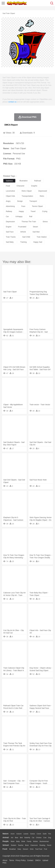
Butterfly (27, 838)
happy (21, 211)
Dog (50, 838)
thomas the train (29, 222)
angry (8, 201)
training (23, 242)
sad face (10, 232)
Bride (23, 841)
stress (45, 222)
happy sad (38, 242)
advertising (10, 206)
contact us (12, 102)
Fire (50, 834)
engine (9, 227)
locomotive (10, 191)
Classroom (34, 845)
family (29, 841)
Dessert (25, 849)
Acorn (13, 834)
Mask (13, 841)
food (8, 186)
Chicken (39, 838)
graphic (34, 186)
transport (33, 201)
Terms (12, 860)
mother (35, 841)
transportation (27, 196)
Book (27, 845)
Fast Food (39, 849)
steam (35, 227)
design (20, 201)
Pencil (49, 845)
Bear (17, 838)
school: (6, 845)
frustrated (22, 227)
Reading (42, 845)
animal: (6, 837)
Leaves (26, 834)
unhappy (19, 216)
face (23, 206)
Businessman (44, 841)
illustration (23, 181)
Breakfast (13, 849)
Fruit (45, 849)
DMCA (38, 860)
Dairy (19, 849)
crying (45, 211)
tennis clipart (37, 206)
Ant (12, 838)
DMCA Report (11, 125)
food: (5, 849)
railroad (38, 181)
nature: (6, 834)
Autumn (19, 834)
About (5, 860)
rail (31, 216)
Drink (32, 849)
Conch (39, 834)
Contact (30, 860)
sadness (9, 181)
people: (6, 841)
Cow (45, 838)
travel (33, 211)
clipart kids (10, 196)
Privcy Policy (21, 860)
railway (9, 211)
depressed (43, 191)
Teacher (21, 845)
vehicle (23, 232)
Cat (33, 838)
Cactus (32, 834)
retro (42, 196)
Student (13, 845)
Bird (21, 838)
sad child (26, 237)
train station (42, 237)
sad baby (10, 242)
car (7, 216)
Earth (45, 834)
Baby (18, 841)
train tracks (11, 237)
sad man (36, 232)
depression (10, 222)
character (20, 186)
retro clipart (27, 191)
